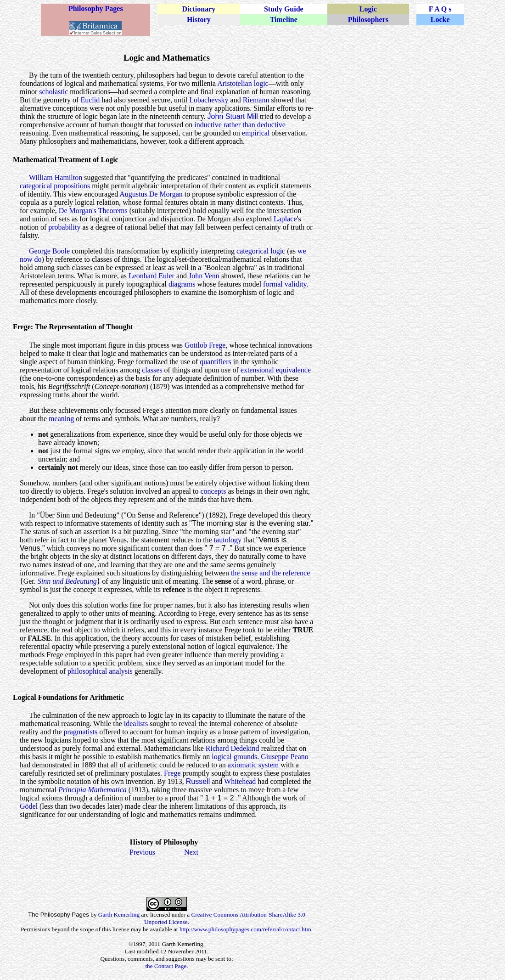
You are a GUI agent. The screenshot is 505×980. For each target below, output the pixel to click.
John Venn (204, 276)
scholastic (53, 92)
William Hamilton (56, 177)
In (32, 515)
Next (191, 852)
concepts (213, 491)
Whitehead (240, 781)
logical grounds (234, 757)
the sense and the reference (270, 573)
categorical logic (261, 251)
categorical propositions (55, 186)
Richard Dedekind (233, 748)
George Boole (49, 251)
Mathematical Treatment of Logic (66, 160)
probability (64, 227)
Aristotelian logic (243, 83)
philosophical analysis (100, 671)
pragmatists (81, 732)
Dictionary (199, 9)
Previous (142, 852)
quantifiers (215, 362)
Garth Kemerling (119, 915)
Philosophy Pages (96, 8)
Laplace (285, 219)
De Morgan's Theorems (93, 211)
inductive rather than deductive (240, 125)
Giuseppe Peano (285, 757)
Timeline (284, 20)
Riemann (256, 100)
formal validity (285, 284)
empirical (256, 133)
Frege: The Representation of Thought (73, 327)
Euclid (90, 100)
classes (152, 370)
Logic (368, 9)
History (199, 20)
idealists (136, 724)
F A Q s (440, 9)
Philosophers (368, 20)
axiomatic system (253, 765)
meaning (61, 419)
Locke (440, 20)
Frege (172, 773)
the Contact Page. (166, 966)
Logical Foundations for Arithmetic (68, 697)
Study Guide (284, 9)
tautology (228, 540)
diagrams (182, 284)
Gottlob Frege (205, 345)
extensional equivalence (276, 370)
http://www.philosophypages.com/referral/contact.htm (245, 929)
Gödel (29, 806)
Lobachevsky (209, 100)
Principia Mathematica (93, 790)
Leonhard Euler (151, 276)
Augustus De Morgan (151, 194)
